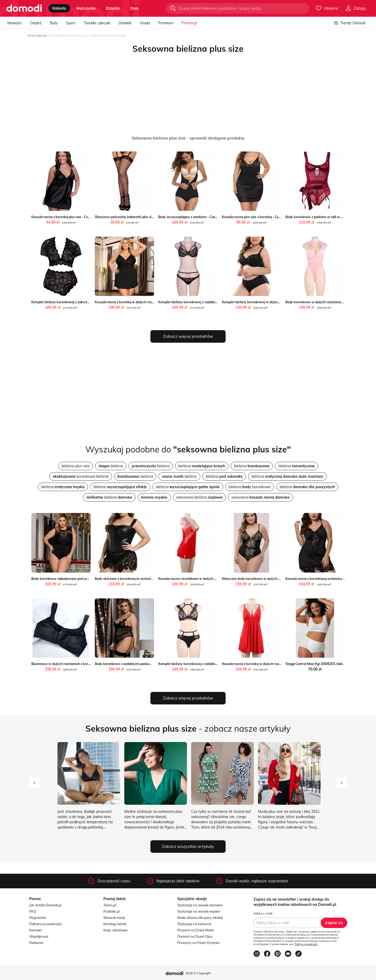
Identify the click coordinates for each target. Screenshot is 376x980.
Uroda (145, 23)
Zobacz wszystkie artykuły (188, 846)
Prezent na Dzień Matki (196, 930)
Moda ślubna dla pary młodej (200, 918)
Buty (54, 23)
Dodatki (125, 23)
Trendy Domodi (350, 23)
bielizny (179, 476)
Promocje (189, 23)
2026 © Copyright (198, 973)
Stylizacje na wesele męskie (199, 911)
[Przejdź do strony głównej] (24, 8)
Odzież (36, 23)
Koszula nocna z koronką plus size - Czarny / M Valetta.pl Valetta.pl (81, 217)
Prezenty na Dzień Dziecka (198, 943)
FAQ (33, 911)
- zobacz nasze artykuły (188, 728)
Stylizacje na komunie (194, 924)
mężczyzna (86, 8)
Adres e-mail (263, 913)
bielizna (111, 466)
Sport (71, 23)
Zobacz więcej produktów (188, 336)
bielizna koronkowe (250, 487)
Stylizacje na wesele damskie (200, 905)
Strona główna (37, 36)
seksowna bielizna (199, 497)
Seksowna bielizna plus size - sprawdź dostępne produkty (188, 138)
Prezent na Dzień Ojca (195, 936)
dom (134, 8)
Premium (166, 23)
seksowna (260, 497)
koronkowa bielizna (81, 476)
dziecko (113, 8)
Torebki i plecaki (97, 23)
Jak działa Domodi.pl (45, 905)
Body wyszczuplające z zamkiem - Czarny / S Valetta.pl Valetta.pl (207, 217)
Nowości (14, 23)
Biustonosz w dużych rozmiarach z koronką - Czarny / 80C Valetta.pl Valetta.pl (89, 664)
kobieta (59, 8)
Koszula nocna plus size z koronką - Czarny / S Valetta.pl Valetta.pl (271, 217)
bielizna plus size (76, 466)
